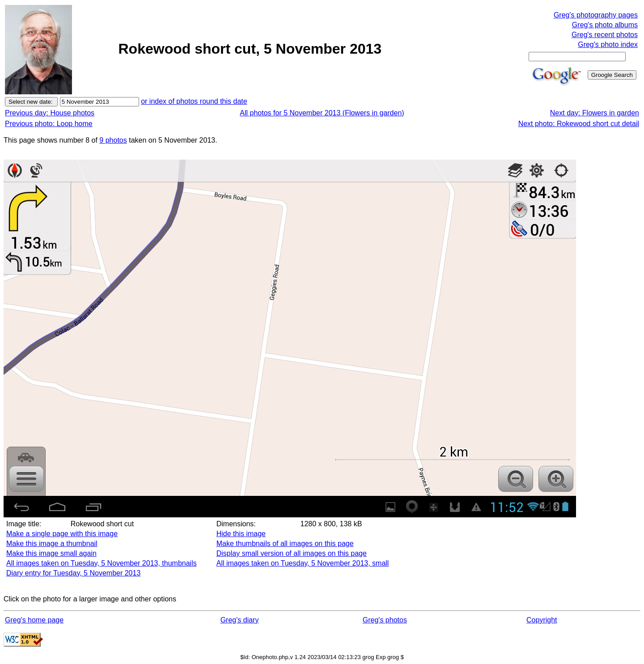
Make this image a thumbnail (52, 543)
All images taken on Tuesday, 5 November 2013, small (303, 563)
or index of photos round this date (194, 101)
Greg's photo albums (605, 25)
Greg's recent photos (605, 35)
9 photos (113, 140)
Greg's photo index (608, 44)
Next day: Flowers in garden (595, 113)
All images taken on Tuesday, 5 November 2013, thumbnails (102, 563)
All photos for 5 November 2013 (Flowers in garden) (322, 113)
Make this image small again (51, 553)
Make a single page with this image (62, 534)
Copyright (542, 620)
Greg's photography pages (596, 15)
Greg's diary (240, 620)
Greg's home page (34, 620)
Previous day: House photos (50, 113)
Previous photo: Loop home (49, 124)
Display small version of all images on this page (292, 553)
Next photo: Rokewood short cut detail (579, 124)
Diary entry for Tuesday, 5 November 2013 (73, 573)
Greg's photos (385, 620)
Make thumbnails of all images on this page (285, 543)
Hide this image (241, 534)
